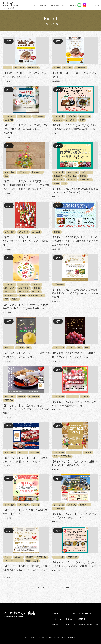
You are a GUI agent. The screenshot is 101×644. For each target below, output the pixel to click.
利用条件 (82, 619)
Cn (90, 5)
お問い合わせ (71, 624)
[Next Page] (66, 587)
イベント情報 (71, 614)
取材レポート (57, 614)
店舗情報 (55, 624)
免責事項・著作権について (88, 624)
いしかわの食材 (58, 619)
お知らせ (69, 619)
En (95, 5)
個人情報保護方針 (85, 614)
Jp (99, 5)
